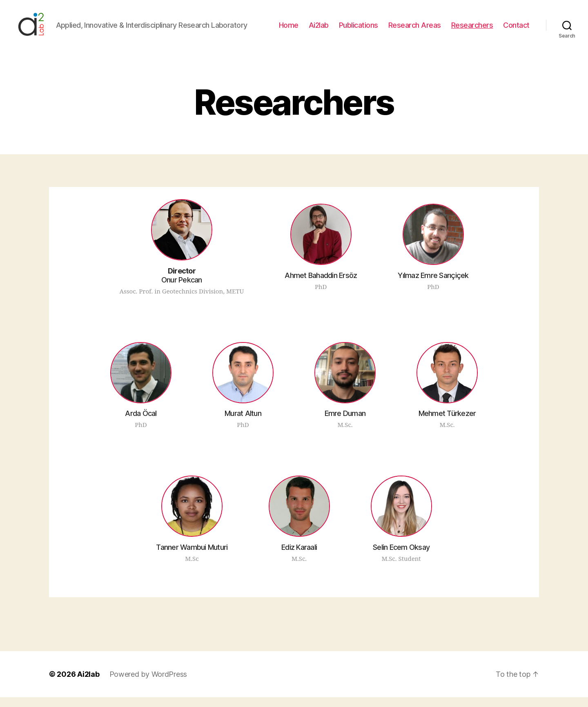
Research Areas (415, 30)
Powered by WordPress (148, 684)
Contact (516, 30)
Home (289, 30)
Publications (359, 30)
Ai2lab (319, 30)
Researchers (472, 30)
